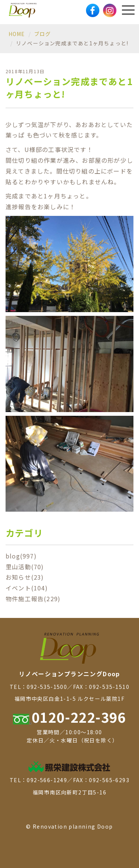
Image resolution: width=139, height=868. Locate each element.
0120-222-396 (69, 717)
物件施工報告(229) (33, 599)
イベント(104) (27, 588)
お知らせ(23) (25, 577)
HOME (17, 34)
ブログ (43, 34)
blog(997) (21, 556)
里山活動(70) (25, 567)
